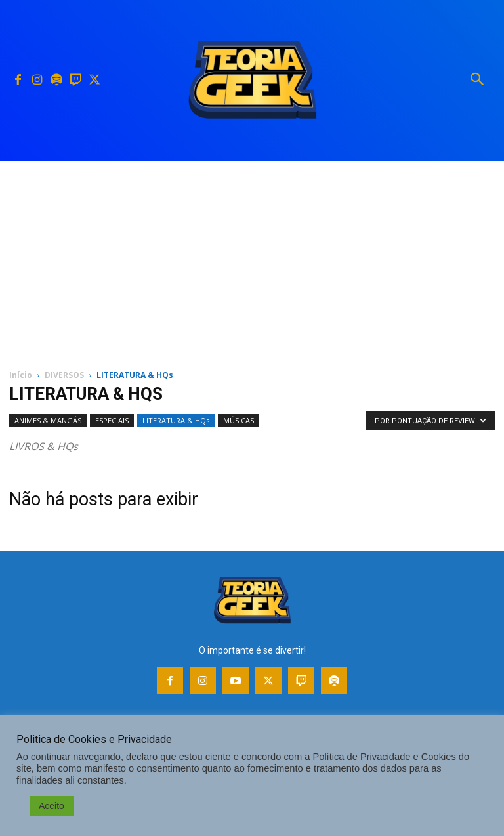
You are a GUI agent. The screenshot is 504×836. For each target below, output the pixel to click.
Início (21, 375)
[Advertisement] (252, 260)
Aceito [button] (52, 806)
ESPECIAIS (112, 420)
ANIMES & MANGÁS (48, 420)
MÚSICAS (239, 420)
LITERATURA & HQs (176, 420)
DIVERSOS (64, 375)
